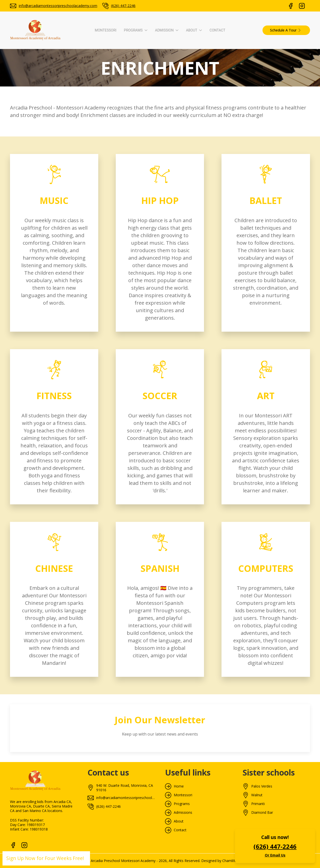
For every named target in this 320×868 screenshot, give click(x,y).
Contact (217, 30)
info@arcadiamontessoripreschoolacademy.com (58, 6)
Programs (182, 804)
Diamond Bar (262, 813)
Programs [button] (136, 30)
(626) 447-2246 (123, 6)
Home (179, 786)
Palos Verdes (262, 786)
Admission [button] (167, 30)
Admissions (183, 813)
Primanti (258, 804)
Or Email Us (275, 855)
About (179, 821)
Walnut (257, 795)
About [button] (194, 30)
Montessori (106, 30)
